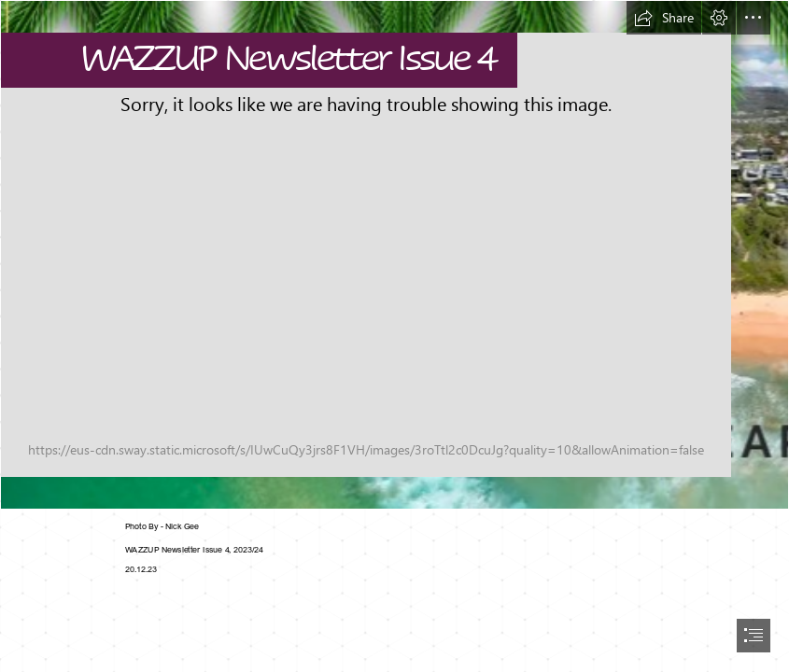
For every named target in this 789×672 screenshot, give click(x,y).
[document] (394, 336)
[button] (664, 18)
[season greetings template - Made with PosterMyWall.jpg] (394, 255)
